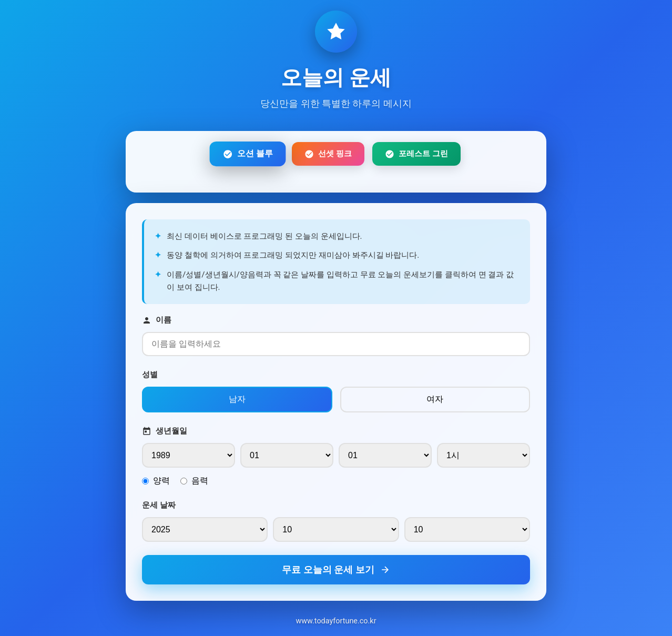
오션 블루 (247, 154)
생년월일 (165, 431)
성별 (150, 375)
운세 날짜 (159, 505)
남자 (237, 399)
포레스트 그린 (416, 154)
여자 (435, 399)
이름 (157, 320)
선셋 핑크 (328, 154)
